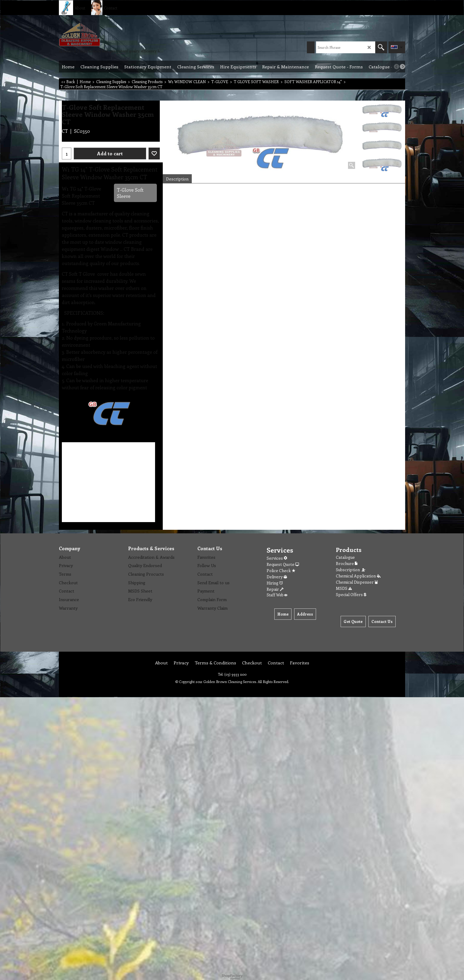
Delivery (277, 577)
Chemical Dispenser (357, 582)
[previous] (397, 67)
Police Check (281, 570)
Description (177, 179)
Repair (275, 589)
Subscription (351, 570)
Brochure (347, 563)
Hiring (275, 583)
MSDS (344, 588)
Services (277, 558)
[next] (402, 67)
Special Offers (351, 594)
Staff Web (277, 595)
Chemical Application (358, 576)
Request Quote (283, 564)
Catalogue (345, 557)
